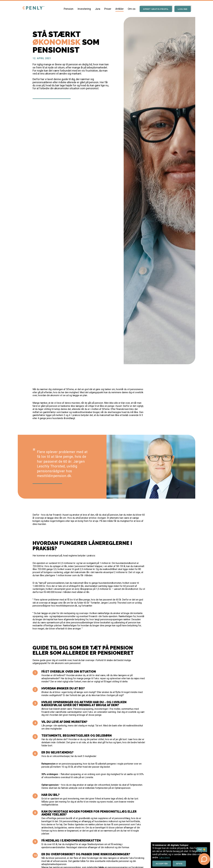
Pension (67, 9)
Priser (106, 9)
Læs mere (164, 857)
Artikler (118, 9)
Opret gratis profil (155, 9)
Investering (83, 9)
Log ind (182, 9)
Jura (96, 9)
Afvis (180, 863)
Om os (130, 9)
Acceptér (162, 863)
